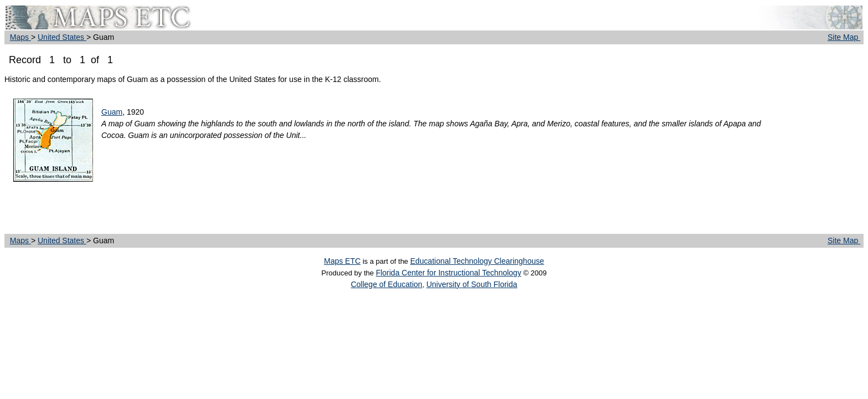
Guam (112, 112)
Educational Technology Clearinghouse (477, 261)
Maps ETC (342, 261)
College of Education (387, 284)
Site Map (844, 37)
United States (62, 37)
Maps (20, 37)
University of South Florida (472, 284)
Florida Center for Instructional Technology (449, 273)
